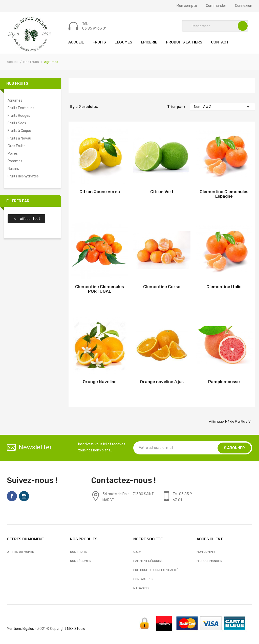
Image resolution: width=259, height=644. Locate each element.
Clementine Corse (162, 287)
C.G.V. (137, 552)
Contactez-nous (146, 579)
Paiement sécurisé (148, 561)
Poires (13, 154)
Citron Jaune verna (100, 192)
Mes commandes (209, 561)
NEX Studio (76, 629)
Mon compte (187, 6)
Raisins (13, 169)
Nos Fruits (17, 83)
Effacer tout (26, 219)
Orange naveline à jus (162, 382)
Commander (216, 6)
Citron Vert (162, 192)
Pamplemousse (224, 382)
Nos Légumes (80, 561)
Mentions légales (20, 629)
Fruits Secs (17, 123)
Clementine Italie (224, 287)
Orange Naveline (100, 382)
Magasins (141, 588)
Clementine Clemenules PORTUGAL (100, 289)
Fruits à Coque (19, 131)
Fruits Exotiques (21, 108)
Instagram (24, 496)
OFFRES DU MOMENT (21, 552)
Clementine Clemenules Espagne (224, 194)
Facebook (12, 496)
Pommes (15, 161)
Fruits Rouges (19, 116)
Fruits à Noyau (19, 138)
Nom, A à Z (223, 107)
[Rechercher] (215, 26)
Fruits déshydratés (23, 176)
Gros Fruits (17, 146)
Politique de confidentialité (156, 570)
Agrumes (15, 100)
